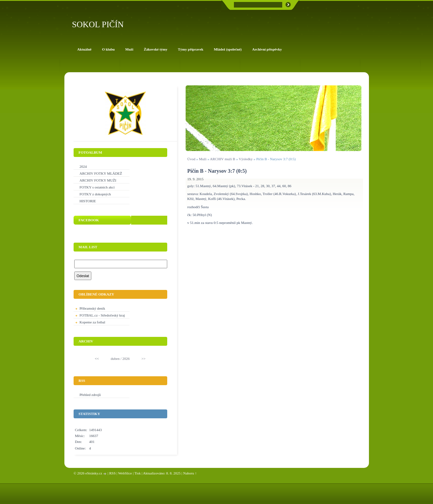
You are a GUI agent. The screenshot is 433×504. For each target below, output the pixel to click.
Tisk (137, 473)
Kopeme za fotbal (92, 322)
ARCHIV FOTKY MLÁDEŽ (101, 173)
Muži (203, 159)
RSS (112, 473)
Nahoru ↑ (190, 473)
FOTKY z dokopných (95, 194)
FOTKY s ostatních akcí (97, 187)
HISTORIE (88, 201)
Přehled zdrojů (90, 395)
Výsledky (246, 159)
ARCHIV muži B (223, 159)
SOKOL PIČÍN (98, 24)
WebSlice (125, 473)
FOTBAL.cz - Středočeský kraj (102, 315)
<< (97, 359)
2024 (83, 166)
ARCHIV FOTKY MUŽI (98, 180)
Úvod (191, 159)
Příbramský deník (92, 308)
